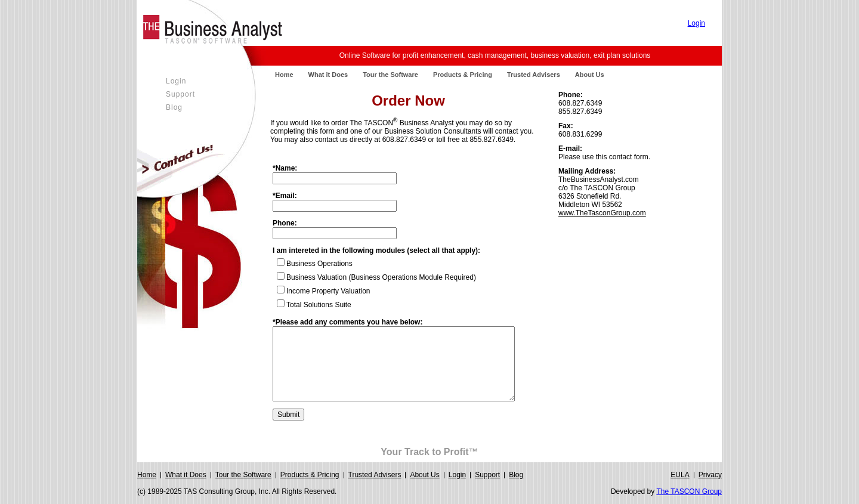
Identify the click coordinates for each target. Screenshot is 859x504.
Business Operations (319, 264)
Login (696, 23)
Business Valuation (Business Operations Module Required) (381, 277)
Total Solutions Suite (319, 305)
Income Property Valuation (328, 291)
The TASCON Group (689, 491)
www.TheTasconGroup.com (602, 213)
